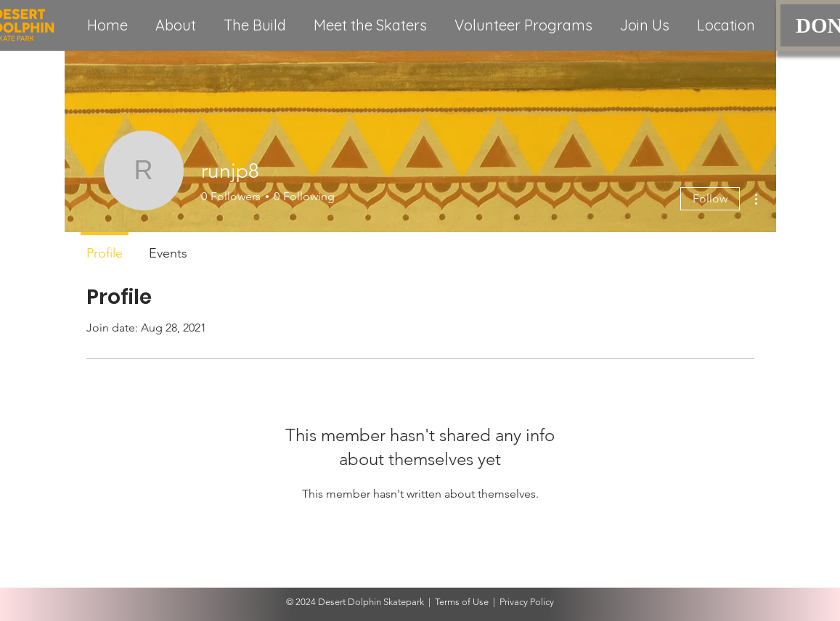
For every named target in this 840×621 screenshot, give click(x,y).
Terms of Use (462, 602)
